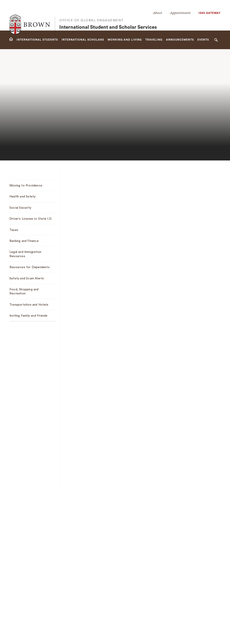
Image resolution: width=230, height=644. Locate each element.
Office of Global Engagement (92, 11)
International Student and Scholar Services (108, 18)
